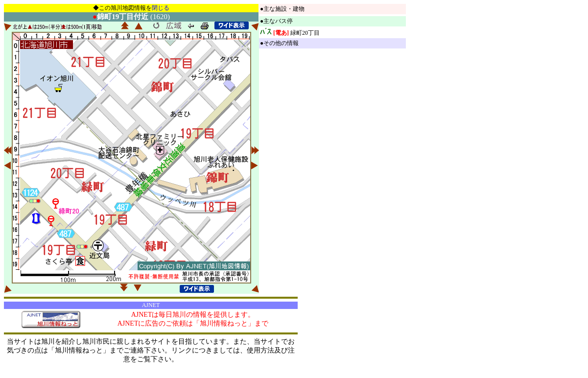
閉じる (161, 8)
